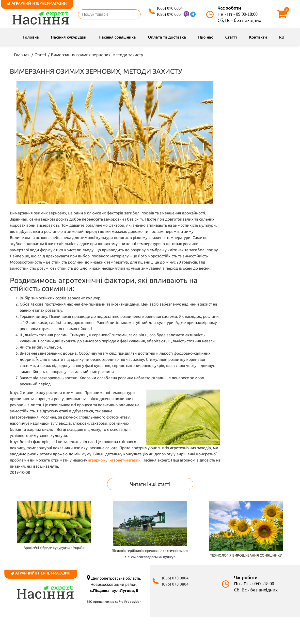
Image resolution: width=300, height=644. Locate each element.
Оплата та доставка (167, 37)
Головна (31, 37)
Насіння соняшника (117, 37)
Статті (231, 37)
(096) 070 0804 (170, 14)
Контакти (258, 37)
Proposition (133, 602)
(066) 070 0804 (170, 8)
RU (282, 37)
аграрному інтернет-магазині (115, 460)
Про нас (206, 37)
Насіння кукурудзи (69, 37)
